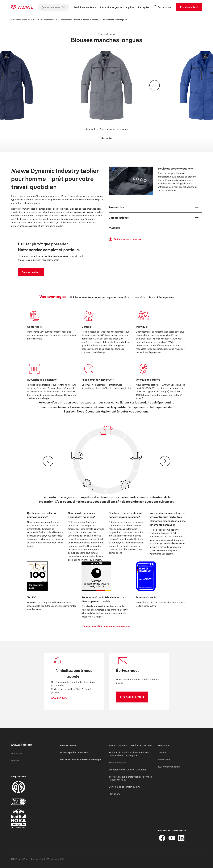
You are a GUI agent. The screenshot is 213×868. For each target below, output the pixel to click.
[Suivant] (155, 85)
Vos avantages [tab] (53, 296)
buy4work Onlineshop (169, 767)
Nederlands (17, 753)
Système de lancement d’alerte (125, 787)
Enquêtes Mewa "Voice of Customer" (128, 770)
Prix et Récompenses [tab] (161, 297)
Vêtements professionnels (45, 20)
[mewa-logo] (22, 7)
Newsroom (163, 745)
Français (15, 761)
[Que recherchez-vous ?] (53, 7)
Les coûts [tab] (139, 297)
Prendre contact (189, 7)
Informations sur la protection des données (130, 745)
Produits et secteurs (20, 20)
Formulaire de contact (132, 697)
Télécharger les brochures (74, 752)
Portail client (164, 760)
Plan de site (115, 794)
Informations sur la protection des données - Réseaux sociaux (130, 778)
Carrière (162, 752)
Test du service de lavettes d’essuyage (80, 760)
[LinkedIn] (181, 838)
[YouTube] (172, 838)
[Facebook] (162, 838)
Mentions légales (118, 762)
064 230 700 (59, 698)
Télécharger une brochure (124, 239)
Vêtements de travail (70, 20)
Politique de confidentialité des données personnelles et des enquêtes (129, 754)
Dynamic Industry (91, 20)
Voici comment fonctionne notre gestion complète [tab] (100, 297)
